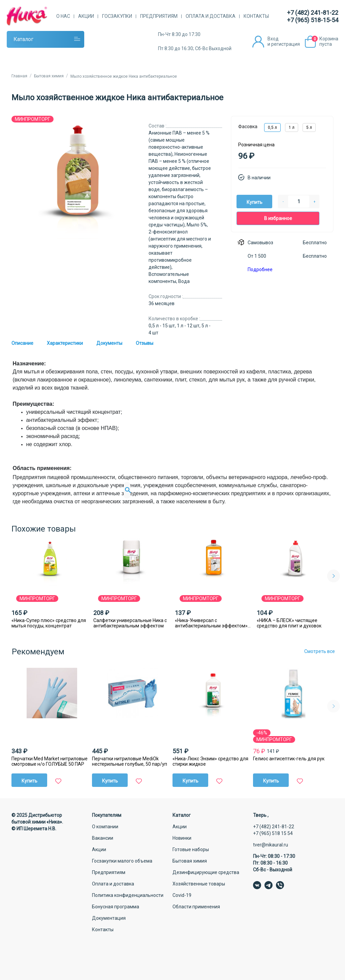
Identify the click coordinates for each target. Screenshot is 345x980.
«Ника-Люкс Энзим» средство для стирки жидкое (210, 761)
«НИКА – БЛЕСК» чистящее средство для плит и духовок (289, 623)
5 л (309, 128)
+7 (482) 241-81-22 (313, 13)
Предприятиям (159, 16)
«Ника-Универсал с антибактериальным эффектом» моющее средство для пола (211, 623)
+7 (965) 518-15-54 (313, 20)
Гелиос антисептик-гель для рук (289, 759)
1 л (292, 128)
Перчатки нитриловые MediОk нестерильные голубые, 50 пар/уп (130, 761)
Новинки (182, 838)
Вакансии (103, 838)
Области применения (196, 907)
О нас (63, 16)
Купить (255, 202)
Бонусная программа (116, 907)
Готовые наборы (191, 849)
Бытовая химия (190, 861)
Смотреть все (320, 651)
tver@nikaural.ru (271, 845)
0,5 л (272, 128)
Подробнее (260, 269)
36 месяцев (162, 303)
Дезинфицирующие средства (206, 872)
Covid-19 (182, 895)
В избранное (278, 218)
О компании (105, 827)
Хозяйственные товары (199, 884)
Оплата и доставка (211, 16)
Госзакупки (117, 16)
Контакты (256, 16)
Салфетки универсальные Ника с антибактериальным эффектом (130, 623)
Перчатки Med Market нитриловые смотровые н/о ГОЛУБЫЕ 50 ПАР (50, 761)
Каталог (23, 39)
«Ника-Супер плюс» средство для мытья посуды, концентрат (49, 623)
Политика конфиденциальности (128, 895)
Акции (86, 16)
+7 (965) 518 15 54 (273, 833)
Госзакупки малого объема (122, 861)
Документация (109, 918)
